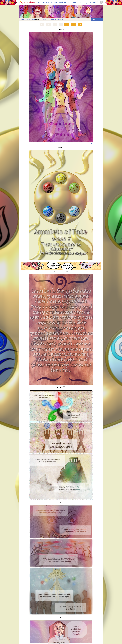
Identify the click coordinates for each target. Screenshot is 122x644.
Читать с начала (25, 20)
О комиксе (44, 20)
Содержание (52, 20)
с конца (33, 20)
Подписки (46, 2)
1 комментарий (97, 144)
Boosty (81, 2)
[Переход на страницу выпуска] (61, 87)
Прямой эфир (62, 2)
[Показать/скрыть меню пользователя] (101, 2)
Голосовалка (54, 2)
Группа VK (75, 2)
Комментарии (61, 20)
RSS (70, 20)
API (69, 2)
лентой (38, 20)
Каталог (40, 2)
